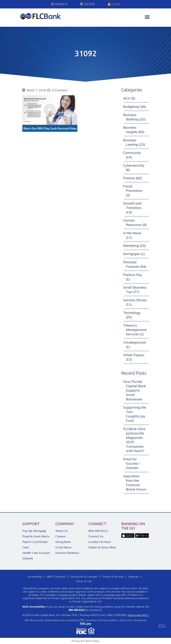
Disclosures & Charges (84, 577)
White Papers (134, 355)
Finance (129, 178)
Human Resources (132, 223)
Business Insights (130, 130)
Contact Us (96, 536)
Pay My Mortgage (34, 531)
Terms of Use (84, 581)
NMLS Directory (56, 577)
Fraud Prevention (133, 188)
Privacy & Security (113, 577)
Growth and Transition (132, 205)
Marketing (131, 246)
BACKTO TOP (162, 623)
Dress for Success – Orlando (132, 463)
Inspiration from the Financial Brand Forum (135, 483)
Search (59, 4)
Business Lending (131, 142)
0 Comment (59, 90)
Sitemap (133, 577)
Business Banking (131, 117)
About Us (62, 531)
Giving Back (63, 542)
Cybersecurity (134, 165)
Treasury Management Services (135, 330)
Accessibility (35, 577)
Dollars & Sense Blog (102, 547)
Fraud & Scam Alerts (36, 536)
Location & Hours (100, 542)
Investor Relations (67, 553)
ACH (127, 98)
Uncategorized (134, 342)
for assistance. (85, 610)
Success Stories (135, 300)
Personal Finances (131, 264)
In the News (132, 233)
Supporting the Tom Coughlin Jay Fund (135, 414)
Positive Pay (133, 275)
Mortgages (132, 254)
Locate (87, 4)
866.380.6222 (98, 531)
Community (132, 153)
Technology (132, 313)
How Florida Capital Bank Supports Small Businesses (135, 390)
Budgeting (131, 107)
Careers (60, 536)
